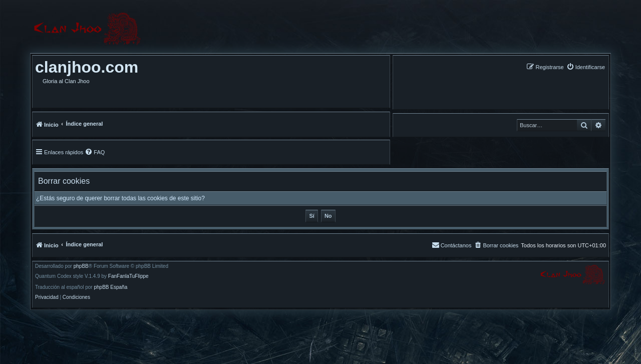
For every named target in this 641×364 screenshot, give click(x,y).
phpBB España (110, 287)
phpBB (81, 266)
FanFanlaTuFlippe (128, 276)
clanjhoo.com (87, 67)
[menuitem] (586, 67)
